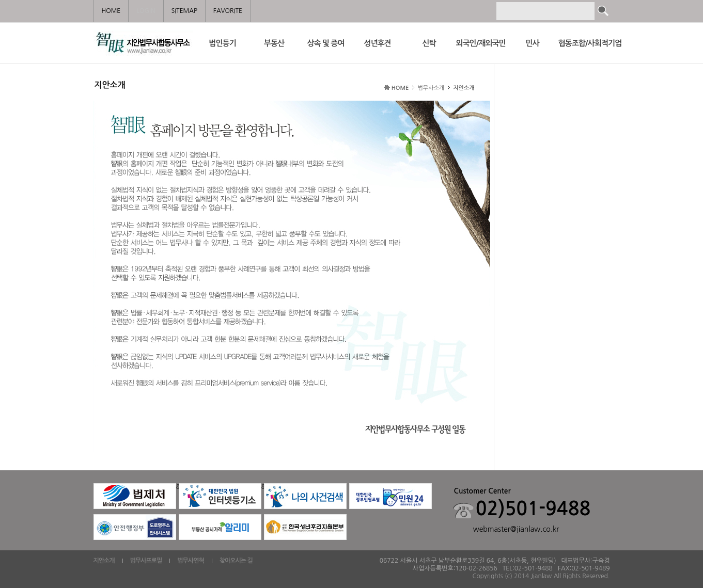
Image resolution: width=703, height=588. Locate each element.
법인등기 (222, 43)
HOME (400, 88)
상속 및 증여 (326, 43)
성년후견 (377, 43)
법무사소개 (431, 88)
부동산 (274, 43)
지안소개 (104, 561)
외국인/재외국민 (480, 43)
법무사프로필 (146, 561)
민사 (532, 43)
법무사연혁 (190, 561)
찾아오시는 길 (236, 561)
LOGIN (146, 11)
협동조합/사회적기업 (584, 43)
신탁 (429, 43)
